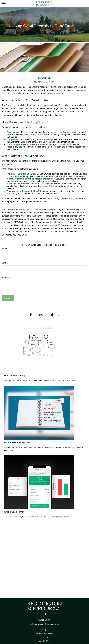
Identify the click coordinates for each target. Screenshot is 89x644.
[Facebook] (42, 614)
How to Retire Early (15, 375)
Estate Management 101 (18, 442)
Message (6, 277)
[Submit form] (8, 298)
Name (5, 249)
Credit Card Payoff (14, 512)
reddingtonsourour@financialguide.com (44, 624)
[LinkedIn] (46, 614)
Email (4, 263)
